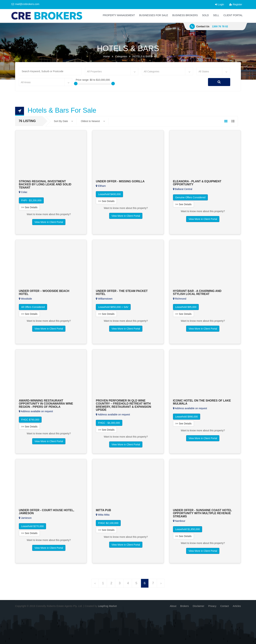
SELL (216, 15)
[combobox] (112, 71)
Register (236, 4)
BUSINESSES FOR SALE (154, 15)
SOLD (205, 15)
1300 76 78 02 (220, 26)
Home (107, 56)
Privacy (212, 606)
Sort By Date (63, 121)
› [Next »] (161, 583)
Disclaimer (198, 606)
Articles (237, 606)
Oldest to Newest (93, 121)
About (173, 606)
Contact (225, 606)
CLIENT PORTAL (233, 15)
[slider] (76, 84)
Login (220, 4)
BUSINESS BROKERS (185, 15)
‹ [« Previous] (95, 583)
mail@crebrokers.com (25, 4)
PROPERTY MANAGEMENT (119, 15)
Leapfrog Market (107, 606)
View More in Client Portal (49, 222)
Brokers (185, 606)
